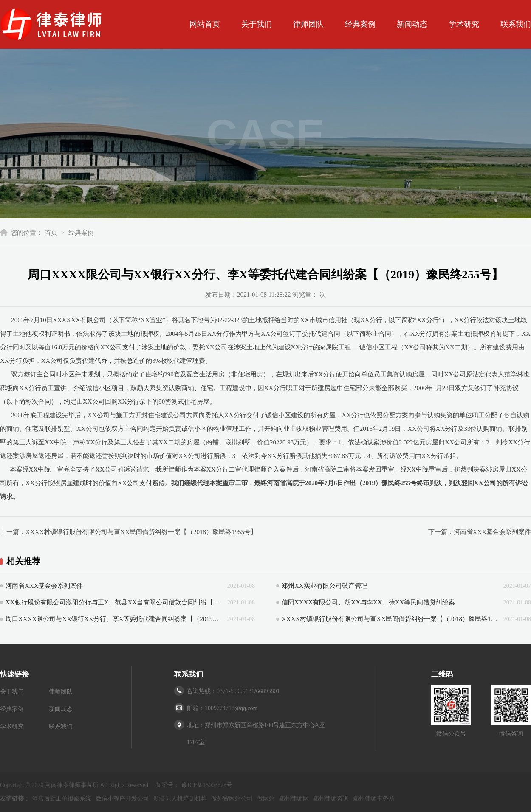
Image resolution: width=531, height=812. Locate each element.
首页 (51, 233)
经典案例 (360, 24)
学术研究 (464, 24)
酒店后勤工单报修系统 (62, 799)
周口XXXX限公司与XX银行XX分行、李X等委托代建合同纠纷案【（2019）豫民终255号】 (114, 619)
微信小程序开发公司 (122, 799)
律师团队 (308, 24)
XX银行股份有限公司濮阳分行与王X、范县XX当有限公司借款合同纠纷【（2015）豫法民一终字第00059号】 (114, 602)
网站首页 (205, 24)
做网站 (266, 799)
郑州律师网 (294, 799)
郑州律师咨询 (331, 799)
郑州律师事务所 (374, 799)
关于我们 (257, 24)
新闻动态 (412, 24)
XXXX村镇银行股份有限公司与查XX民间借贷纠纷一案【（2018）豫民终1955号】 (141, 532)
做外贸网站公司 (232, 799)
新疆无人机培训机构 (180, 799)
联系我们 (516, 24)
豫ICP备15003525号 (207, 785)
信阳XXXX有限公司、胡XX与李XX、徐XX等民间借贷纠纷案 (368, 602)
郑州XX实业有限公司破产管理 (325, 586)
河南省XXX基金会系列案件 (493, 532)
